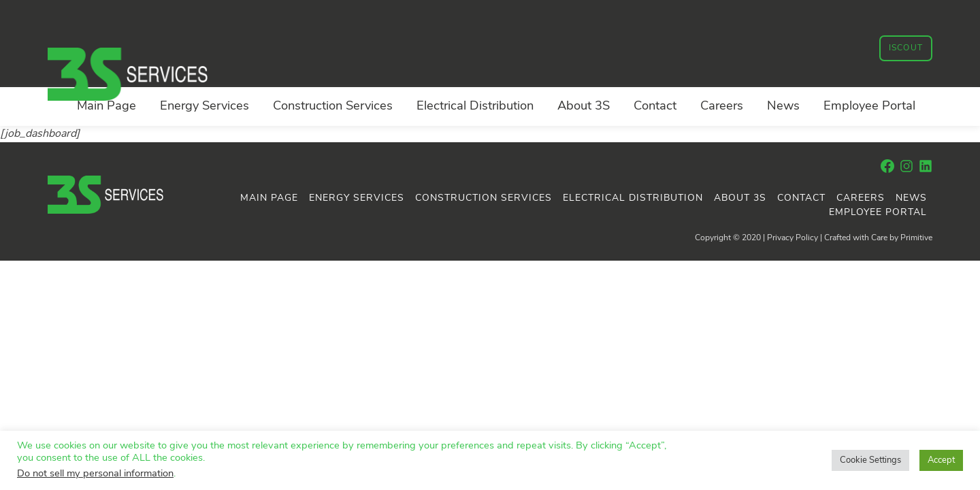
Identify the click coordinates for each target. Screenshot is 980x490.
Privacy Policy (793, 238)
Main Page (107, 107)
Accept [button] (941, 460)
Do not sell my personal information (95, 474)
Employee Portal (869, 107)
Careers (722, 107)
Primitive (916, 238)
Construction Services (333, 107)
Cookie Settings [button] (870, 460)
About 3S (584, 107)
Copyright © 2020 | (731, 238)
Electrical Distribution (475, 107)
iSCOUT (906, 48)
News (783, 107)
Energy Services (205, 107)
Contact (655, 107)
